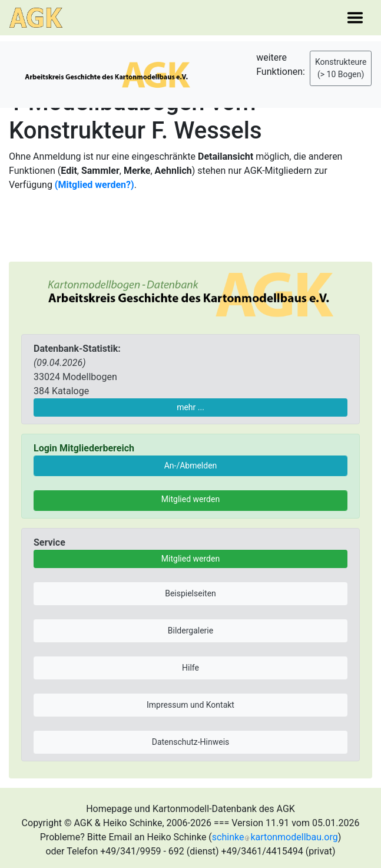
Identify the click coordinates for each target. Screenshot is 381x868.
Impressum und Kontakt (190, 705)
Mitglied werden (190, 499)
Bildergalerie (190, 631)
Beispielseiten (190, 593)
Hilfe (190, 668)
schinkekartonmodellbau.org (275, 837)
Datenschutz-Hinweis (191, 742)
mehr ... (190, 407)
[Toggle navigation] (355, 18)
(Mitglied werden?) (95, 185)
